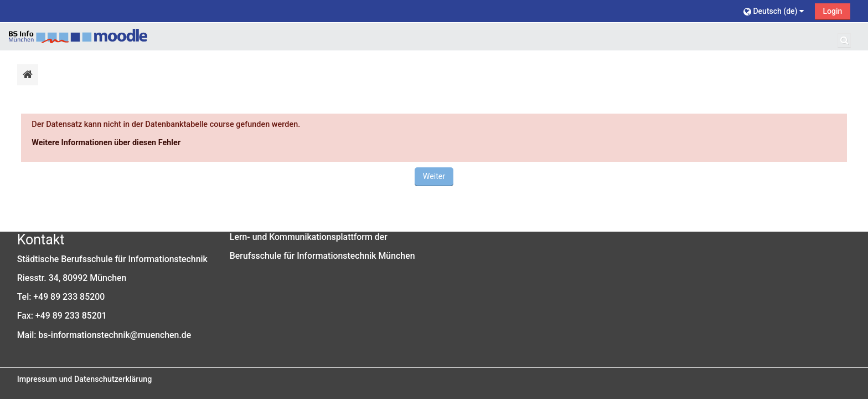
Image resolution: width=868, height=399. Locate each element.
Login (833, 11)
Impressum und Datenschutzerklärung (85, 379)
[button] (775, 11)
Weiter (434, 176)
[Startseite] (78, 36)
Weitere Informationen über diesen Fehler (106, 143)
